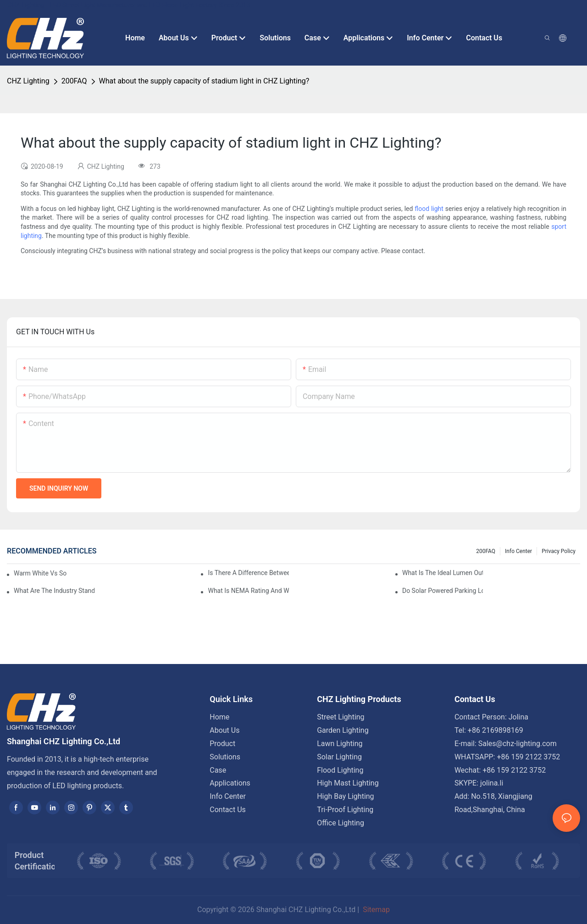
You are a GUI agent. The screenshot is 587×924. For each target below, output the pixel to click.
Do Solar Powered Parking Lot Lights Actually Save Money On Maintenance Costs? (443, 591)
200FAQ (74, 81)
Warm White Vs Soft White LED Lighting (40, 573)
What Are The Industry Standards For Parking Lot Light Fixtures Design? (54, 591)
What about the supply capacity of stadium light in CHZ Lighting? (204, 81)
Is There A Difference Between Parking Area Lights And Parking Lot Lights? (248, 573)
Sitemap (375, 910)
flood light (429, 209)
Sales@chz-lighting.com (518, 744)
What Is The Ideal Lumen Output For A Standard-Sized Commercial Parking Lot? (443, 573)
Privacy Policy (559, 551)
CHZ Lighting (28, 81)
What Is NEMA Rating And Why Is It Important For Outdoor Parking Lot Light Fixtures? (248, 591)
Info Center (518, 551)
